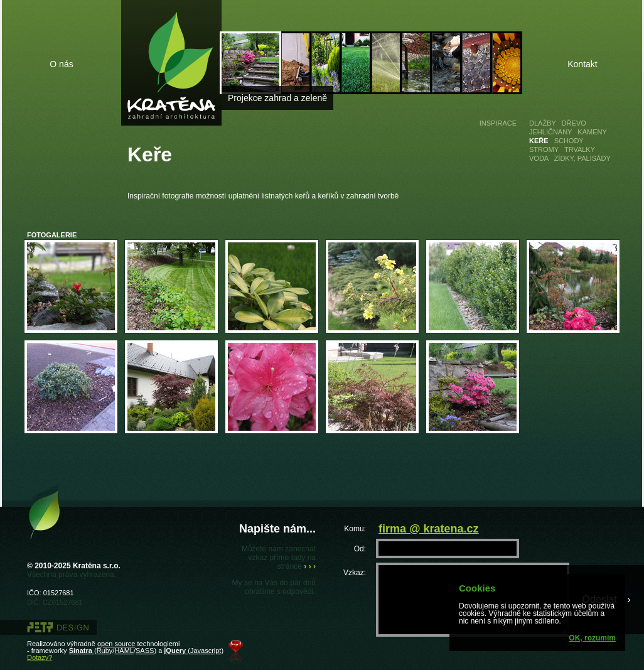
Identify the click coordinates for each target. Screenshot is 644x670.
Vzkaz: (355, 572)
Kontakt (582, 64)
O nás (61, 64)
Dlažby (543, 123)
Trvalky (580, 149)
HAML (124, 651)
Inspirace (498, 123)
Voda (539, 158)
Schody (569, 141)
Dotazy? (40, 657)
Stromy (544, 149)
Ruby (105, 651)
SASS (145, 651)
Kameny (592, 132)
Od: (360, 548)
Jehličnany (550, 132)
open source (116, 644)
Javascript (206, 651)
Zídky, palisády (582, 158)
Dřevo (574, 123)
